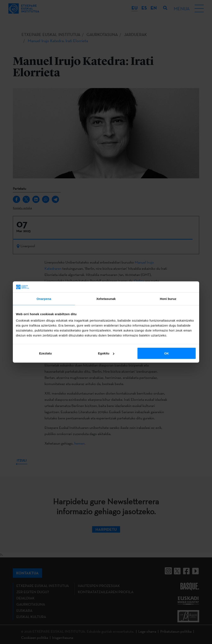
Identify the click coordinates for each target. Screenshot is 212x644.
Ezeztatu (45, 353)
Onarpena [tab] (44, 299)
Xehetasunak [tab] (106, 299)
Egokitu (106, 353)
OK (167, 353)
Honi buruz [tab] (168, 299)
